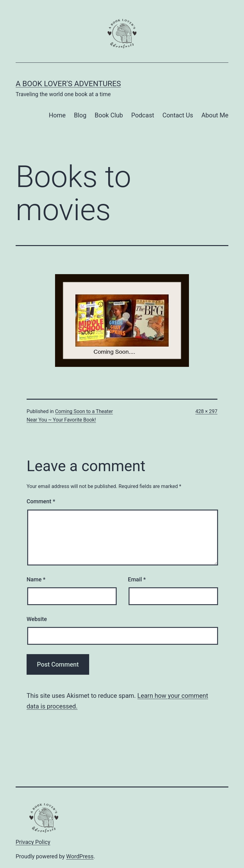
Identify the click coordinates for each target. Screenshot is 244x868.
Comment (41, 501)
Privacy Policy (33, 842)
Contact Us (178, 115)
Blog (80, 115)
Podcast (142, 115)
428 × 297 (206, 411)
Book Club (109, 115)
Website (37, 619)
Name (36, 579)
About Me (215, 115)
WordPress (80, 856)
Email (137, 579)
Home (57, 115)
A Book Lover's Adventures (68, 84)
